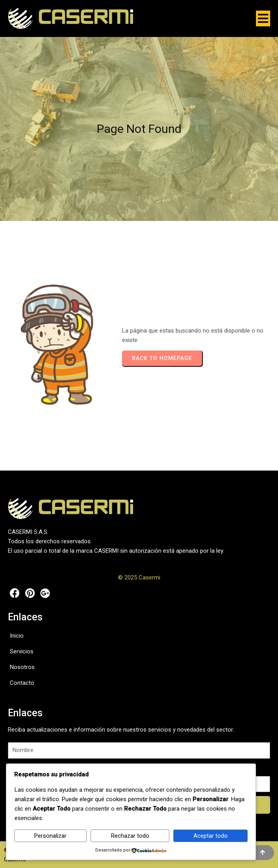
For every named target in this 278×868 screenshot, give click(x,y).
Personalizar (50, 836)
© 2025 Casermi (139, 577)
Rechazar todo (130, 836)
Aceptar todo (210, 836)
